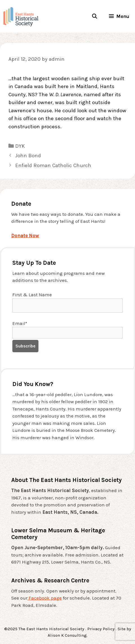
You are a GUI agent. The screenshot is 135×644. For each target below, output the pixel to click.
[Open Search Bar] (94, 16)
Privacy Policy (101, 629)
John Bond (28, 156)
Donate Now (25, 235)
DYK (20, 146)
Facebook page (45, 598)
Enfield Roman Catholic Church (53, 165)
